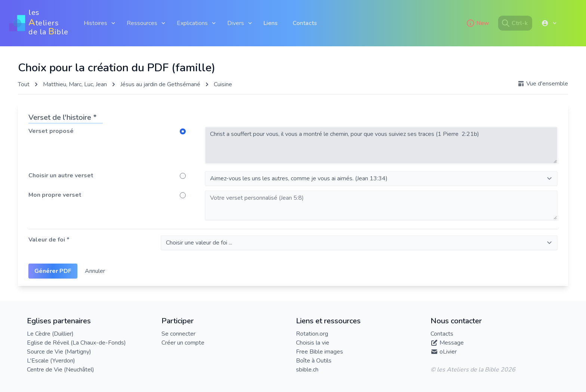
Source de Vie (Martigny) (59, 352)
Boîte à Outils (314, 361)
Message (452, 343)
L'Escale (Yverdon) (51, 361)
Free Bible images (320, 352)
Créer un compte (183, 343)
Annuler (95, 271)
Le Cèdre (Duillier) (50, 334)
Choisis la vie (313, 343)
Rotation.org (312, 334)
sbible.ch (307, 370)
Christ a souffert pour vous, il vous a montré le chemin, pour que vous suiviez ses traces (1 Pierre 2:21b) (381, 145)
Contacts (305, 23)
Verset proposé (51, 131)
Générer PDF (53, 271)
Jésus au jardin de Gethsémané (160, 84)
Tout (24, 84)
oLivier (448, 352)
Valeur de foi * (49, 240)
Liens (271, 23)
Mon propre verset (55, 195)
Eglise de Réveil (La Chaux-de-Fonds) (76, 343)
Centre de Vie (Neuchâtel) (61, 370)
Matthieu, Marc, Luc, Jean (75, 84)
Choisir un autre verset (61, 175)
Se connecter (178, 334)
